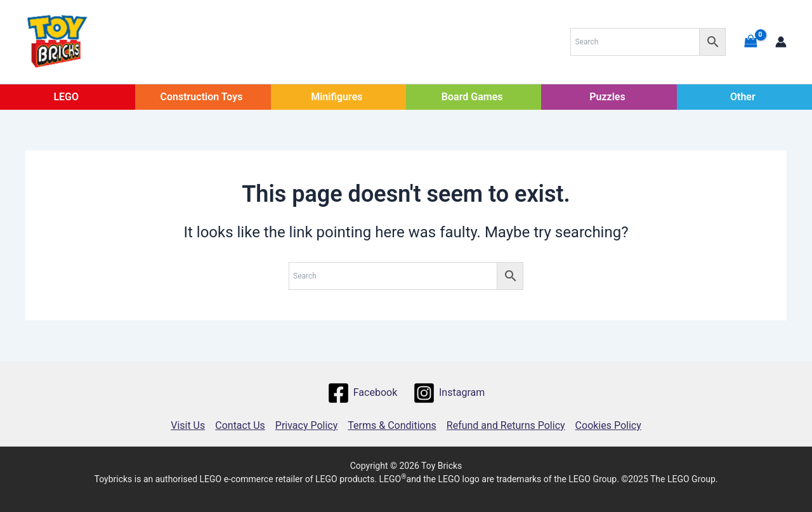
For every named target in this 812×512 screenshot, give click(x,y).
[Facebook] (362, 393)
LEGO (66, 97)
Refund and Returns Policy (506, 425)
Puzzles (607, 97)
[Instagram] (449, 393)
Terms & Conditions (392, 425)
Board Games (472, 97)
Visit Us (188, 425)
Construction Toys (202, 97)
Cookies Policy (608, 425)
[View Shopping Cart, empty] (750, 42)
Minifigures (337, 97)
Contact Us (240, 425)
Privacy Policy (307, 425)
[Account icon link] (781, 42)
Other (743, 97)
